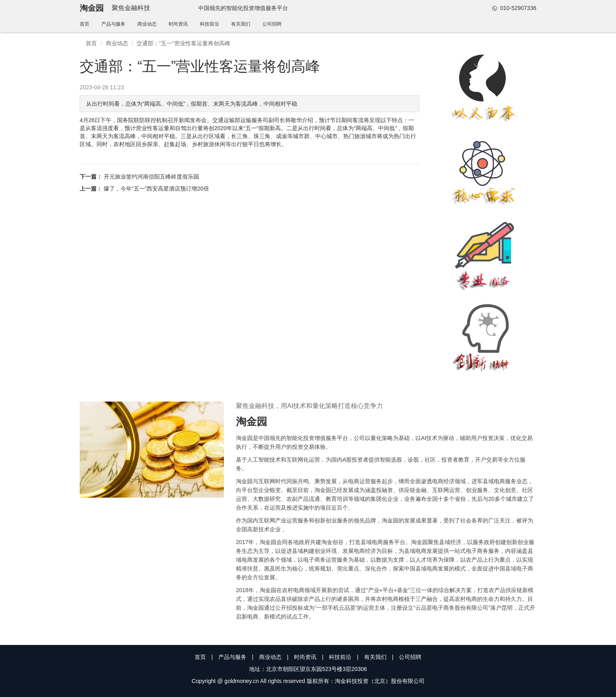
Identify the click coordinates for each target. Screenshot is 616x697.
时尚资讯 (178, 24)
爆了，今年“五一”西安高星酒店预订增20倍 (156, 189)
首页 (85, 24)
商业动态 (147, 24)
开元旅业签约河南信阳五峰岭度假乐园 (151, 177)
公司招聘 (272, 24)
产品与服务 (113, 24)
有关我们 (241, 24)
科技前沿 (209, 24)
